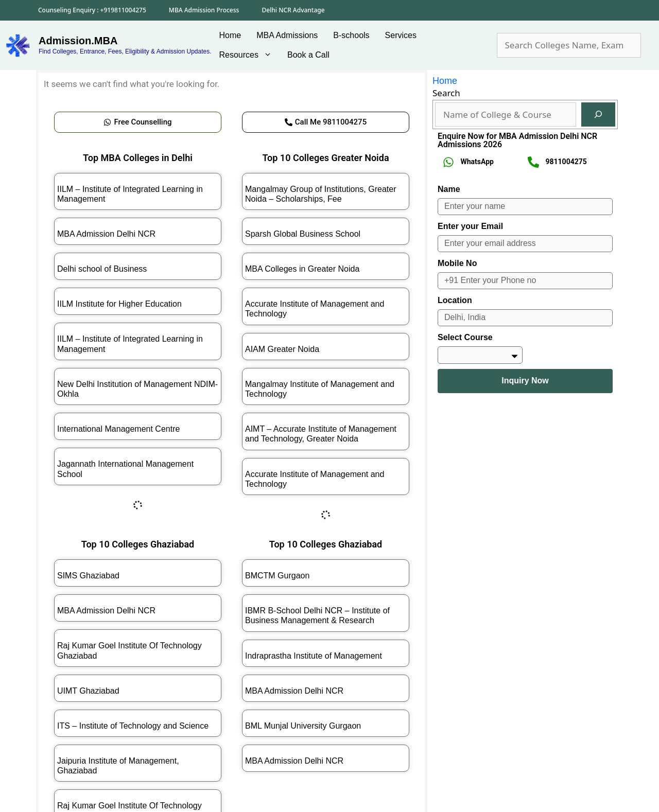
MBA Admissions (287, 35)
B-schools (351, 35)
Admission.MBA (78, 41)
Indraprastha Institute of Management (314, 656)
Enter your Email (470, 226)
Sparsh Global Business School (303, 234)
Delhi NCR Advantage (293, 10)
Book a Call (308, 55)
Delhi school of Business (102, 269)
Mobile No (457, 263)
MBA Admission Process (204, 10)
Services (401, 35)
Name (449, 189)
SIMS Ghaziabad (88, 576)
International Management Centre (118, 429)
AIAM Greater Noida (282, 349)
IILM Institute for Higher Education (119, 304)
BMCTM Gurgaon (277, 576)
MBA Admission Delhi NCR (106, 234)
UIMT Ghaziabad (88, 691)
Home (230, 35)
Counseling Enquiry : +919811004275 (92, 10)
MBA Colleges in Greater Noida (302, 269)
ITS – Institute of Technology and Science (133, 726)
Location (455, 300)
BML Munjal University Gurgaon (303, 726)
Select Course (465, 337)
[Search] (598, 115)
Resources (249, 55)
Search (446, 93)
